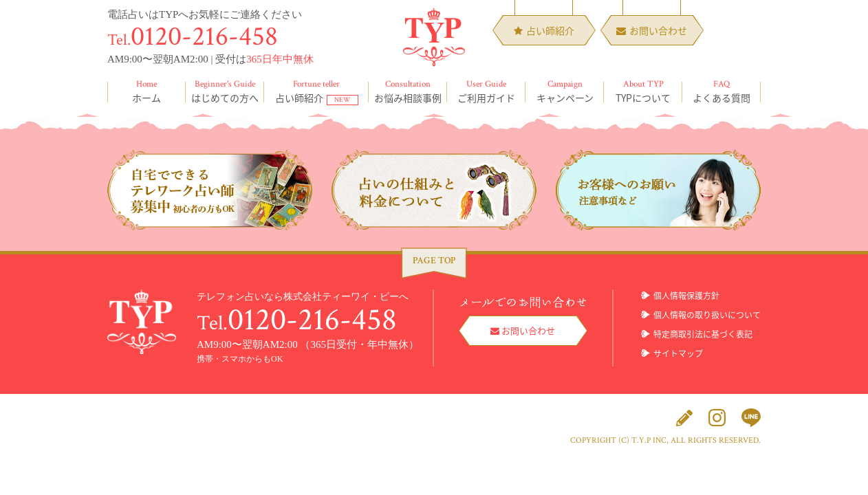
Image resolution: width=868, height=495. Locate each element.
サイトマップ (678, 353)
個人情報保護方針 (686, 296)
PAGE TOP (434, 261)
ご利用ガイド (486, 91)
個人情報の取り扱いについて (707, 315)
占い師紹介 (316, 91)
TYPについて (643, 91)
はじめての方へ (225, 91)
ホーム (147, 91)
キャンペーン (565, 91)
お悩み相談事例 (408, 91)
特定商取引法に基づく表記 (703, 334)
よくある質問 (721, 91)
